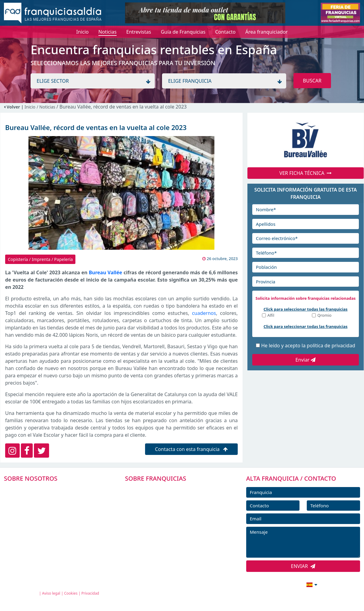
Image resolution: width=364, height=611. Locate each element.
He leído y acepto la (308, 346)
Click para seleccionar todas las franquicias (305, 309)
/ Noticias (46, 107)
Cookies (71, 593)
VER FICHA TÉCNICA (306, 173)
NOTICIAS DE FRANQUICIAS (164, 530)
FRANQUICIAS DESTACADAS (164, 517)
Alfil (271, 316)
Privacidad (90, 593)
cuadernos (204, 313)
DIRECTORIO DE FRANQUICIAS (167, 503)
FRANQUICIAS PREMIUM (160, 489)
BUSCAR (312, 81)
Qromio (324, 316)
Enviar (306, 360)
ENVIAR (303, 566)
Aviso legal (51, 593)
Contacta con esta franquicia (192, 449)
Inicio (30, 107)
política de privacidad (331, 346)
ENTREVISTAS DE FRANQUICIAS (168, 544)
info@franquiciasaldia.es (260, 584)
